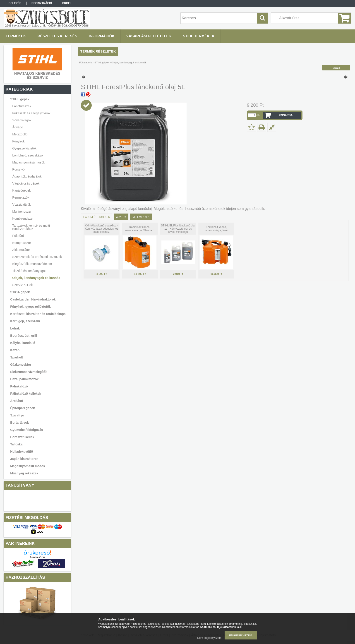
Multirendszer (22, 211)
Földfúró (18, 236)
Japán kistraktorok (24, 459)
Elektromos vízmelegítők (29, 372)
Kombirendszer (23, 219)
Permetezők (21, 197)
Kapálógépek (22, 190)
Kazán (15, 350)
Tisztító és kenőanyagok (29, 271)
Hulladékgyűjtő (22, 452)
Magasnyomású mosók (28, 466)
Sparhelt (17, 357)
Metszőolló (20, 134)
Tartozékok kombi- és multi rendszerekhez (31, 227)
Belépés (15, 3)
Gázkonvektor (21, 365)
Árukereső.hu (37, 557)
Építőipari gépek (23, 408)
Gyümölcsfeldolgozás (27, 430)
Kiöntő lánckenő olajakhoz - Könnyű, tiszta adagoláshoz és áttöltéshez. (102, 229)
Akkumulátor (21, 250)
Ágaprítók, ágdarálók (27, 176)
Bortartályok (19, 423)
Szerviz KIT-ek (22, 285)
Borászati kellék (22, 437)
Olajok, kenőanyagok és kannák (36, 278)
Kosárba (286, 115)
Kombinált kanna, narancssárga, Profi (216, 229)
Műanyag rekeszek (24, 473)
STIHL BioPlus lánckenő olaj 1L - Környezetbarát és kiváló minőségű (178, 229)
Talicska (16, 444)
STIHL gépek (102, 62)
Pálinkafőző (19, 386)
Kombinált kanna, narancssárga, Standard (140, 229)
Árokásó (17, 401)
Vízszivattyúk (22, 204)
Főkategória (86, 62)
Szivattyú (17, 415)
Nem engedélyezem (209, 638)
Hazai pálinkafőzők (24, 379)
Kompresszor (22, 243)
